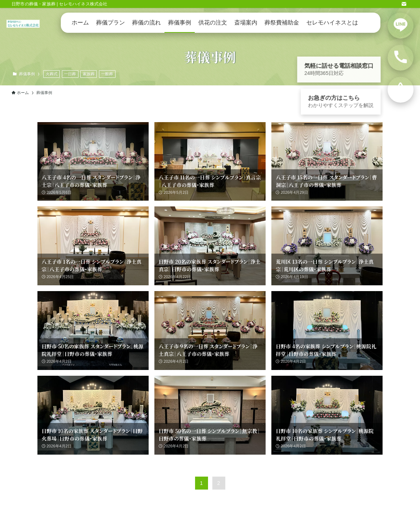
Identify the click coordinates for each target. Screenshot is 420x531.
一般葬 (107, 74)
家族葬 (89, 74)
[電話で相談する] (401, 58)
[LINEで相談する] (401, 26)
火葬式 (52, 74)
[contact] (404, 4)
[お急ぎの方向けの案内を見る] (401, 90)
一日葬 (70, 74)
